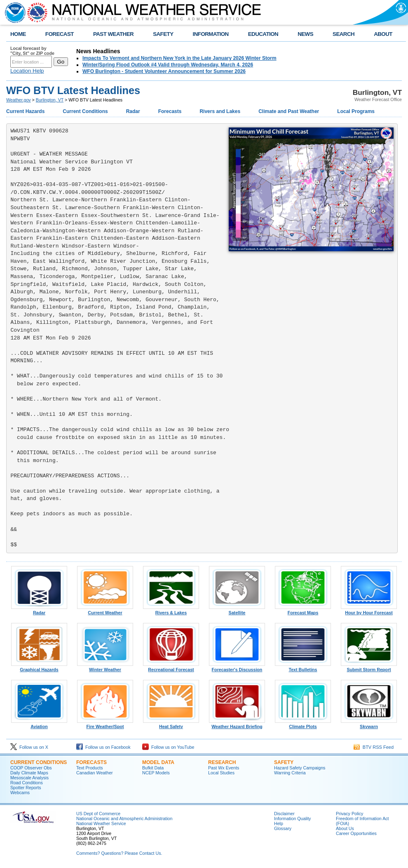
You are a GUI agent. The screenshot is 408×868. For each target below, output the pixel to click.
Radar (133, 111)
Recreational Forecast (171, 668)
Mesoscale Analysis (29, 778)
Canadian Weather (95, 773)
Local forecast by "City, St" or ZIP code (32, 51)
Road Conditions (27, 783)
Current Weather (105, 611)
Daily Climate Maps (29, 773)
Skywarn (369, 724)
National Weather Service (101, 823)
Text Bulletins (303, 668)
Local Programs (356, 111)
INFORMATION (211, 34)
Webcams (20, 793)
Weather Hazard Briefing (237, 724)
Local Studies (221, 773)
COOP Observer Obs (31, 768)
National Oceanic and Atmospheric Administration (124, 818)
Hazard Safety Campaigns (300, 768)
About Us (345, 828)
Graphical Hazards (39, 668)
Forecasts (170, 111)
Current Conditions (85, 111)
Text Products (90, 768)
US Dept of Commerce (98, 814)
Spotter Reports (26, 788)
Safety (284, 762)
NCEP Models (156, 773)
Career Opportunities (356, 833)
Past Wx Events (224, 768)
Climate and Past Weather (289, 111)
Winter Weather (105, 668)
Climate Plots (303, 724)
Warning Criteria (290, 773)
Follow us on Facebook (103, 747)
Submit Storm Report (369, 668)
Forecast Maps (303, 611)
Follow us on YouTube (168, 747)
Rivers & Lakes (171, 611)
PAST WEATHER (113, 34)
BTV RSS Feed (374, 747)
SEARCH (344, 34)
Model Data (158, 762)
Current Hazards (25, 111)
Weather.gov (19, 100)
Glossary (283, 828)
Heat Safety (171, 724)
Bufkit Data (153, 768)
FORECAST (60, 34)
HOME (18, 34)
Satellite (237, 611)
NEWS (305, 34)
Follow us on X (29, 747)
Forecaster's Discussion (237, 668)
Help (279, 823)
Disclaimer (284, 814)
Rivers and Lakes (220, 111)
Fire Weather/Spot (105, 724)
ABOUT (383, 34)
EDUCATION (263, 34)
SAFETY (163, 34)
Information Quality (292, 818)
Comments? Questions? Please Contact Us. (119, 853)
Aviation (39, 724)
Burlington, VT (50, 100)
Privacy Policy (349, 814)
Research (222, 762)
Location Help (27, 71)
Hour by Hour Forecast (369, 611)
